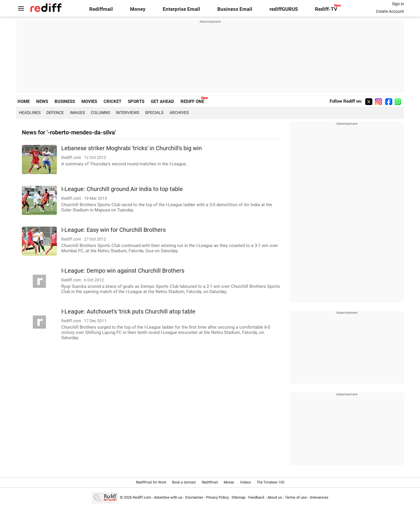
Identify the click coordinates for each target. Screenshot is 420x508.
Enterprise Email (181, 9)
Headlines (30, 113)
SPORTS (136, 101)
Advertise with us (168, 497)
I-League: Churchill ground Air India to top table (122, 189)
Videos (245, 482)
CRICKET (112, 101)
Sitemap (238, 497)
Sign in (398, 4)
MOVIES (89, 101)
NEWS (42, 101)
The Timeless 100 (271, 482)
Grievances (319, 497)
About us (275, 497)
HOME (24, 101)
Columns (100, 113)
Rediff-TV (326, 9)
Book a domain (184, 482)
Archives (179, 113)
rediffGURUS (284, 9)
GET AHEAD (162, 101)
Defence (55, 113)
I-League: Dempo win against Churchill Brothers (123, 271)
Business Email (235, 9)
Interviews (127, 113)
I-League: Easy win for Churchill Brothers (113, 230)
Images (77, 113)
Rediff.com (142, 497)
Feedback (256, 497)
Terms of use (296, 497)
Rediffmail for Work (151, 482)
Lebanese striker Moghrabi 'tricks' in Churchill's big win (132, 148)
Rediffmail (101, 9)
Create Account (390, 11)
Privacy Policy (217, 497)
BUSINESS (65, 101)
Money (138, 9)
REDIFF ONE (192, 101)
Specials (154, 113)
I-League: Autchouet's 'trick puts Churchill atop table (128, 312)
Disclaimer (194, 497)
